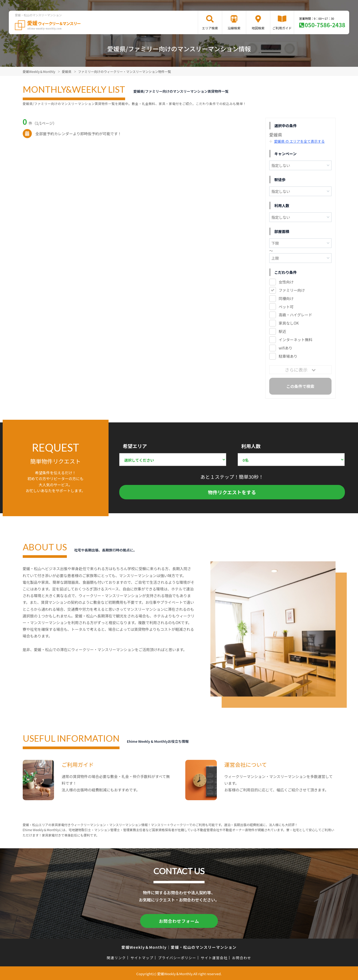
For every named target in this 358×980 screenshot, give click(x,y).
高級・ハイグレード (295, 315)
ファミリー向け (292, 290)
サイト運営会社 (214, 957)
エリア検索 (210, 28)
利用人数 (251, 446)
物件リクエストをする (232, 492)
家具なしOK (289, 323)
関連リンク (116, 957)
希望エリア (135, 446)
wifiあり (285, 348)
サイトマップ (142, 957)
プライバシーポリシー (177, 957)
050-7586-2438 (325, 25)
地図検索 (258, 28)
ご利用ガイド (282, 28)
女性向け (286, 282)
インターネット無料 (295, 340)
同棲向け (286, 298)
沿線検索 (234, 28)
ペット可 (286, 306)
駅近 (282, 331)
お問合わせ (242, 957)
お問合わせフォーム (179, 920)
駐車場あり (288, 356)
